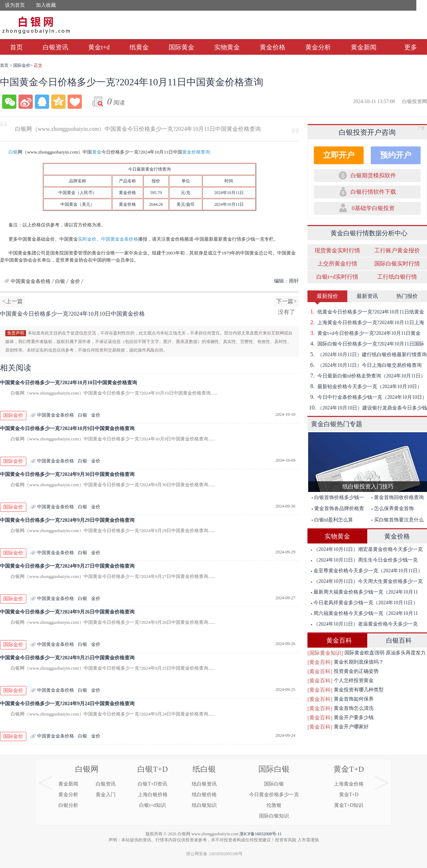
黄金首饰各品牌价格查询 (336, 510)
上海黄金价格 (349, 784)
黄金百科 (339, 641)
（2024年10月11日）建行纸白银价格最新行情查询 (367, 354)
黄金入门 (106, 795)
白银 (13, 152)
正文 (38, 65)
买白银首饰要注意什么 (398, 520)
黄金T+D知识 (349, 805)
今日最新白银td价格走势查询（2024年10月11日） (367, 376)
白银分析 (68, 805)
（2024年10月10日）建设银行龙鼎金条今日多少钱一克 (367, 408)
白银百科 (399, 641)
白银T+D (153, 769)
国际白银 (274, 769)
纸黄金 (139, 47)
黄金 (97, 152)
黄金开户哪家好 (351, 727)
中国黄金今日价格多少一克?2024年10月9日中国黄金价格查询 (67, 428)
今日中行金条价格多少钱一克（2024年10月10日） (367, 397)
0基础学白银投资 (373, 208)
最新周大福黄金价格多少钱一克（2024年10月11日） (363, 593)
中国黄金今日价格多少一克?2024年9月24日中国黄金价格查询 (67, 704)
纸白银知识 (204, 805)
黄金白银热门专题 (337, 424)
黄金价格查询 (196, 152)
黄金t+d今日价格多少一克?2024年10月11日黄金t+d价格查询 (364, 333)
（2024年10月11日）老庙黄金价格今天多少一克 (364, 624)
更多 (411, 47)
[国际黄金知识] (325, 653)
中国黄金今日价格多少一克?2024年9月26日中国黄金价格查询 (67, 612)
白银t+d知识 (152, 805)
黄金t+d (99, 47)
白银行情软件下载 (373, 192)
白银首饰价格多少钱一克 (336, 499)
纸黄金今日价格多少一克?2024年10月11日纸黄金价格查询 (366, 312)
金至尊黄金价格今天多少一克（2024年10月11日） (367, 571)
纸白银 (204, 769)
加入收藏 (46, 5)
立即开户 (339, 155)
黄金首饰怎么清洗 (354, 708)
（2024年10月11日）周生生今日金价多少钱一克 (364, 560)
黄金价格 (273, 47)
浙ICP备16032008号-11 (260, 834)
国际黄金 (181, 47)
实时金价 (87, 239)
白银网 (87, 769)
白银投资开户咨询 (367, 132)
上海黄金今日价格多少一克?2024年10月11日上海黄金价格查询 (366, 322)
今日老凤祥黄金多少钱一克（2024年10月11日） (364, 603)
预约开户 (396, 155)
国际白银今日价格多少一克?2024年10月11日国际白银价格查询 (366, 344)
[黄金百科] (320, 662)
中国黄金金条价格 (120, 239)
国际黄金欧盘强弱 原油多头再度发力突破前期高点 (385, 654)
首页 (16, 47)
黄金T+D (349, 769)
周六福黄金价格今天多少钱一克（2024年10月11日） (363, 615)
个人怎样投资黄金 (354, 681)
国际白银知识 (274, 816)
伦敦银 (274, 805)
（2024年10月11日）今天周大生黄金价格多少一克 (367, 581)
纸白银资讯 (204, 784)
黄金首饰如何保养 (354, 699)
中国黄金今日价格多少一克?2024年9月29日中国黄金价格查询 (67, 520)
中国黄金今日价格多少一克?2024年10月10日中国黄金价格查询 (68, 383)
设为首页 (15, 5)
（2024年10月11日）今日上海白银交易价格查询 (365, 365)
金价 (127, 193)
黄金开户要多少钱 (354, 717)
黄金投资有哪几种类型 (359, 690)
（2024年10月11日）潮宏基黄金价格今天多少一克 (367, 549)
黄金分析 (318, 47)
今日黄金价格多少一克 (274, 795)
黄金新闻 (364, 47)
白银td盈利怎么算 (332, 520)
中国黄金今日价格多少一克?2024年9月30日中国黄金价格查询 (67, 474)
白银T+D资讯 (152, 784)
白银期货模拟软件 (373, 175)
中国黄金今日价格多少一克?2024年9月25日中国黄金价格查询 (67, 658)
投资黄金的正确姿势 (356, 671)
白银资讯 (56, 47)
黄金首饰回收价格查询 (398, 497)
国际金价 (22, 65)
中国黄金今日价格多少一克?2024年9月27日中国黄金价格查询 (67, 566)
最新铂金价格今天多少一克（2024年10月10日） (365, 386)
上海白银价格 (153, 795)
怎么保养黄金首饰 (393, 508)
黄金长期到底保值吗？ (359, 662)
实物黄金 (227, 47)
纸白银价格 (204, 795)
